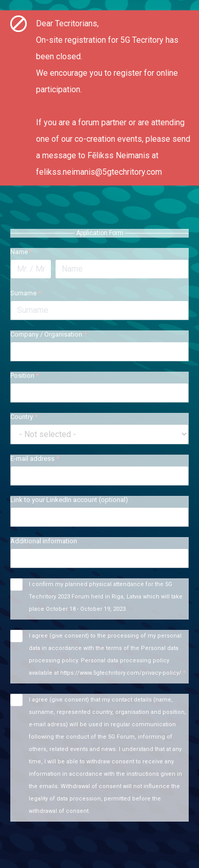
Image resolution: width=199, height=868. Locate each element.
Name (21, 252)
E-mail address (35, 458)
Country (24, 417)
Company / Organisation (49, 334)
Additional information (44, 541)
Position (25, 375)
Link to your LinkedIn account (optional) (69, 500)
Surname (26, 293)
